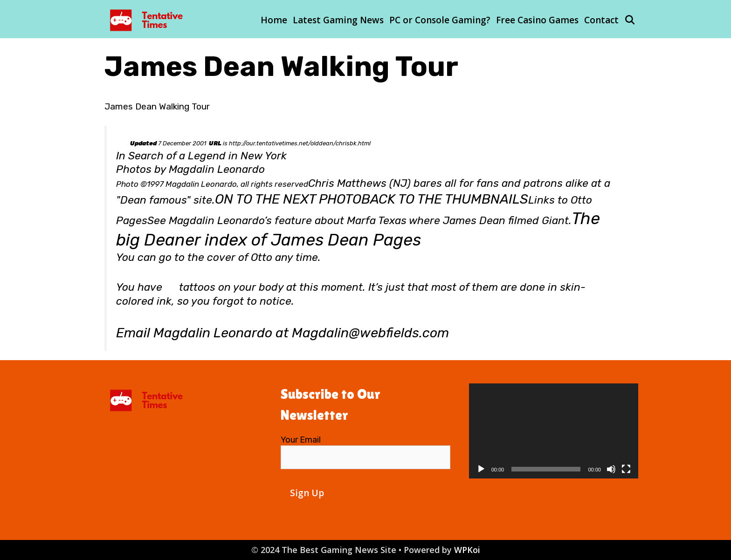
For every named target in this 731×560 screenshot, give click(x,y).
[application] (554, 431)
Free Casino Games (537, 20)
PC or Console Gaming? (440, 20)
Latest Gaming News (338, 20)
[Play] (481, 469)
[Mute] (611, 469)
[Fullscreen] (626, 469)
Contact (601, 20)
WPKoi (467, 550)
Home (274, 20)
